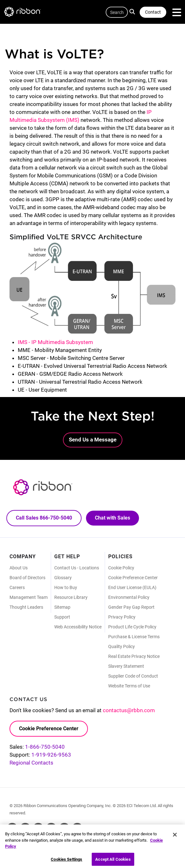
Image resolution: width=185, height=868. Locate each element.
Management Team (29, 597)
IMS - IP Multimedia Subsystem (55, 342)
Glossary (63, 578)
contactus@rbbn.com (129, 710)
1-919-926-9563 (51, 755)
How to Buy (66, 587)
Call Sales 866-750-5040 (44, 518)
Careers (17, 587)
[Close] (175, 837)
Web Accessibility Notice (78, 627)
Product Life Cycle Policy (132, 627)
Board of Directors (27, 578)
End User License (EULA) (132, 587)
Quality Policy (122, 646)
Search (133, 11)
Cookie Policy (121, 568)
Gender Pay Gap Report (131, 607)
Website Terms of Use (129, 686)
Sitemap (62, 607)
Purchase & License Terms (134, 637)
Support (62, 617)
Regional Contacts (31, 763)
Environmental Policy (129, 597)
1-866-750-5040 (45, 747)
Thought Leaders (26, 607)
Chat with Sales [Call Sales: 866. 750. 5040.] (112, 518)
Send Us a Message (93, 440)
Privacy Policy (122, 617)
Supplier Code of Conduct (133, 676)
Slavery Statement (126, 666)
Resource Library (71, 597)
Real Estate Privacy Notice (134, 656)
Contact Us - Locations (77, 568)
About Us (19, 568)
